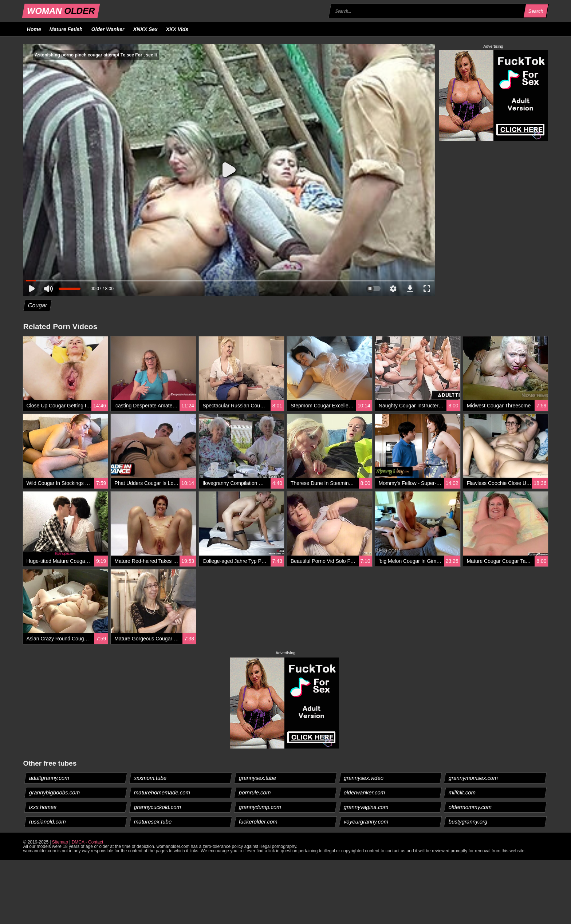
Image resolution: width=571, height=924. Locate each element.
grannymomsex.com (473, 778)
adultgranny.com (49, 778)
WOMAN (61, 11)
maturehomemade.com (162, 792)
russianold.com (47, 822)
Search (536, 11)
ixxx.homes (43, 807)
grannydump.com (260, 807)
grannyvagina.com (366, 807)
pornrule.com (255, 792)
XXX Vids (177, 29)
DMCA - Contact (88, 842)
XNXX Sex (145, 29)
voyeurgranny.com (366, 822)
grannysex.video (364, 778)
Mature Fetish (66, 29)
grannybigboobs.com (54, 792)
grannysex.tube (257, 778)
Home (34, 29)
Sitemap (60, 842)
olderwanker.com (365, 792)
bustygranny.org (468, 822)
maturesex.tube (153, 822)
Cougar (37, 305)
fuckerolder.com (258, 822)
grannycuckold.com (157, 807)
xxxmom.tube (150, 778)
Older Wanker (108, 29)
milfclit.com (462, 792)
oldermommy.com (470, 807)
